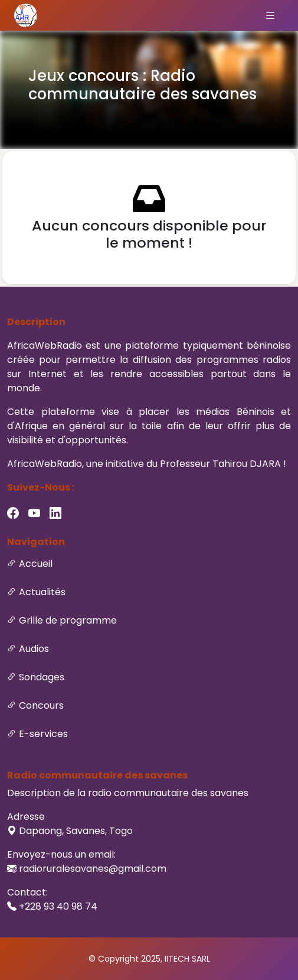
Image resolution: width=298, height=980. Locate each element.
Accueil (36, 564)
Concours (41, 705)
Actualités (42, 592)
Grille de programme (68, 620)
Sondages (42, 677)
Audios (34, 649)
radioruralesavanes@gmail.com (93, 869)
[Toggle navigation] (270, 15)
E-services (43, 734)
